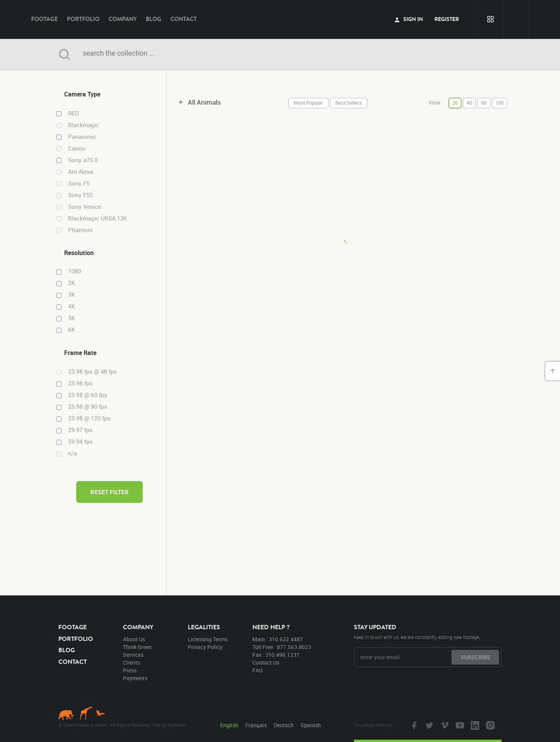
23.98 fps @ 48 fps (93, 372)
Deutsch (284, 725)
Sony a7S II (83, 160)
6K (72, 330)
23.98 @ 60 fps (88, 395)
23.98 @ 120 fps (89, 418)
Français (256, 725)
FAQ (258, 670)
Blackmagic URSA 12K (98, 218)
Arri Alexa (80, 172)
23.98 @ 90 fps (88, 407)
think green (137, 647)
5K (72, 318)
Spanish (311, 725)
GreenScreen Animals (280, 19)
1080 (75, 271)
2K (72, 283)
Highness (177, 725)
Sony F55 (80, 195)
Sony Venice (85, 207)
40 (469, 103)
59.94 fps (80, 442)
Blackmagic (84, 125)
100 (500, 103)
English (229, 725)
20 (455, 103)
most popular (308, 103)
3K (72, 295)
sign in (409, 19)
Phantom (80, 230)
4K (72, 306)
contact (184, 19)
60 (484, 103)
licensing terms (208, 639)
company (123, 19)
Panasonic (82, 137)
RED (73, 113)
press (130, 670)
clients (131, 662)
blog (154, 19)
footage (45, 19)
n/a (73, 453)
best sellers (349, 103)
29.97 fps (80, 430)
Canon (77, 148)
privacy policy (205, 647)
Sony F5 (79, 183)
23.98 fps (80, 383)
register (447, 19)
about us (134, 639)
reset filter (109, 492)
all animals (204, 102)
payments (135, 678)
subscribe (475, 657)
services (133, 655)
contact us (266, 662)
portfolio (83, 19)
